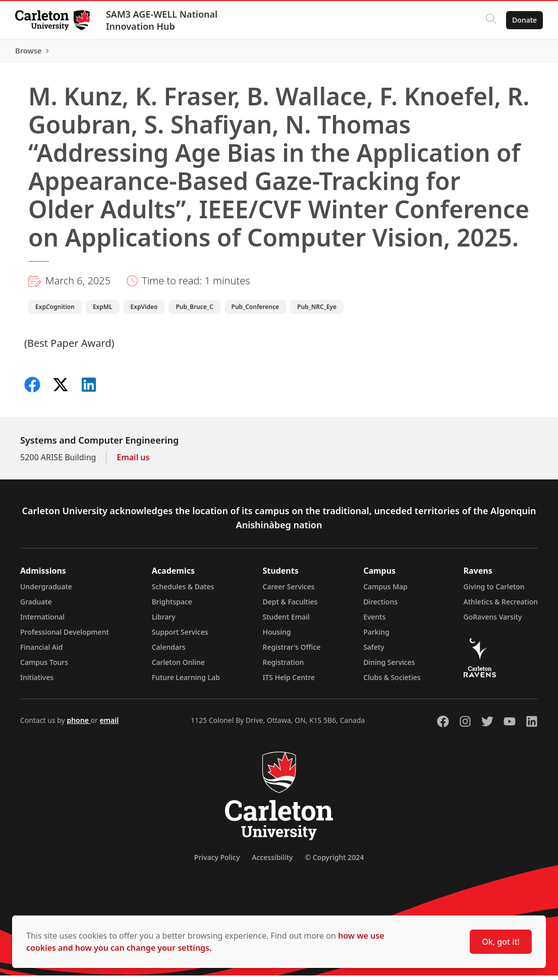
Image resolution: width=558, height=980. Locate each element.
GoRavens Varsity (493, 621)
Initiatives (37, 682)
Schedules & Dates (183, 591)
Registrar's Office (292, 652)
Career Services (289, 591)
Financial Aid (41, 652)
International (42, 621)
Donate (523, 20)
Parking (376, 636)
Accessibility (272, 862)
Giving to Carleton (494, 591)
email (109, 725)
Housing (277, 636)
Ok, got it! (501, 942)
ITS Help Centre (289, 682)
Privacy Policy (217, 862)
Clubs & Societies (392, 682)
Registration (284, 667)
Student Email (286, 621)
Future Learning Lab (186, 682)
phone (78, 725)
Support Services (180, 636)
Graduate (36, 606)
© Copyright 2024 (334, 862)
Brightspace (172, 606)
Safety (374, 652)
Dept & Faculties (290, 606)
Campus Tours (44, 667)
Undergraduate (46, 591)
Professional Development (65, 636)
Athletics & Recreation (501, 606)
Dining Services (389, 667)
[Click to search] (490, 20)
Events (374, 621)
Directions (380, 606)
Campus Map (385, 591)
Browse (522, 53)
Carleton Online (178, 667)
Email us (133, 462)
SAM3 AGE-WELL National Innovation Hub (163, 20)
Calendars (169, 652)
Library (164, 621)
